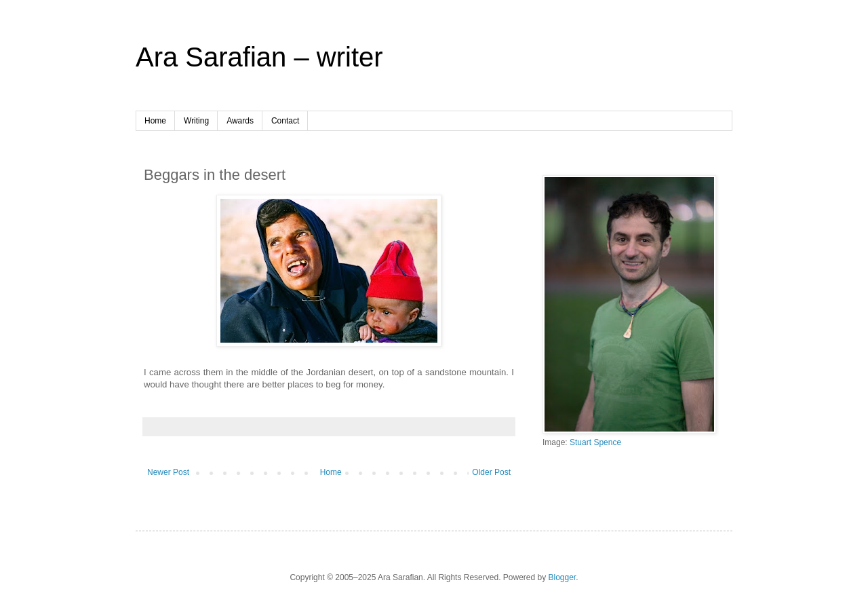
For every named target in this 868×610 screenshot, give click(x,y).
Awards (240, 121)
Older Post (491, 472)
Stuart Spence (595, 442)
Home (155, 121)
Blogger (563, 577)
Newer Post (168, 472)
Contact (285, 121)
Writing (196, 121)
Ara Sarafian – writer (259, 57)
